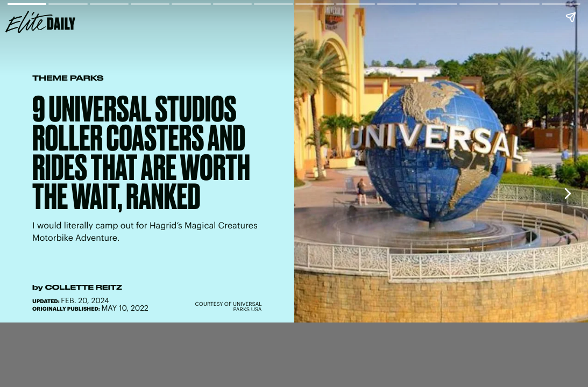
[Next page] (567, 193)
